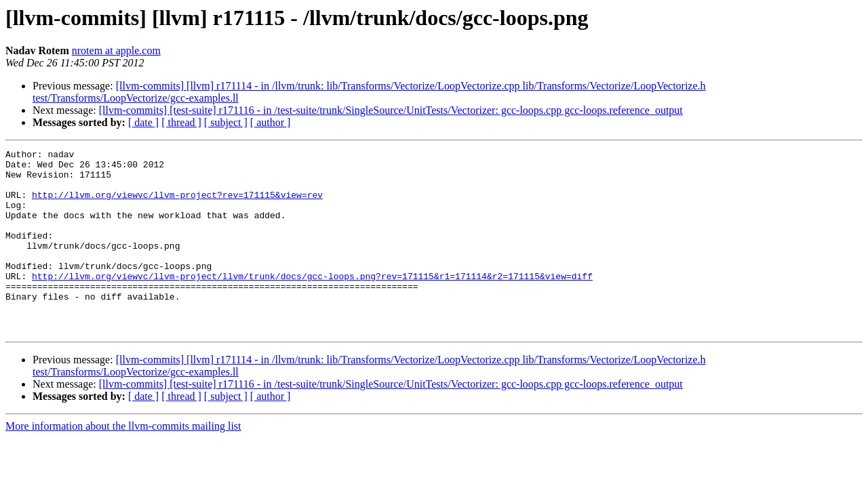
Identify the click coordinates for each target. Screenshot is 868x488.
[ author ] (271, 122)
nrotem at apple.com (116, 50)
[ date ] (143, 122)
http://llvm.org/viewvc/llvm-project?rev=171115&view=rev (177, 205)
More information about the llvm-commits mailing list (123, 463)
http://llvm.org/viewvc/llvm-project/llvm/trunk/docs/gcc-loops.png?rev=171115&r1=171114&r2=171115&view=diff (312, 302)
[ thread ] (181, 122)
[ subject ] (226, 122)
